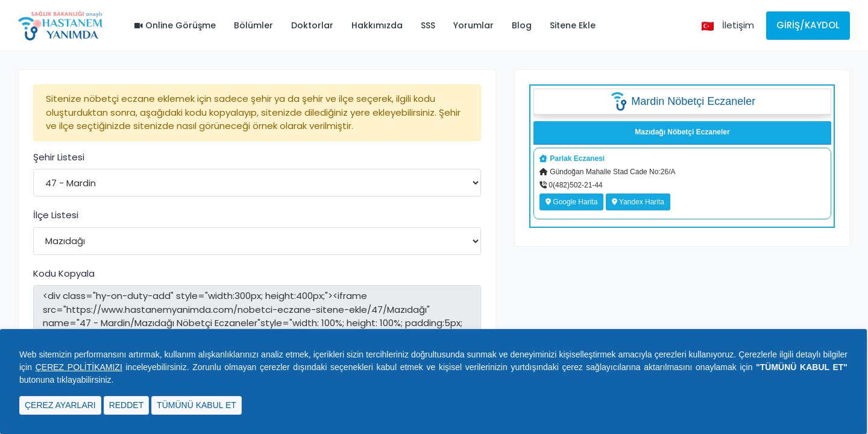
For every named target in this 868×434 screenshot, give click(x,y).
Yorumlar (473, 25)
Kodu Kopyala (64, 273)
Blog (522, 25)
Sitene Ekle (573, 25)
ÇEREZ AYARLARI (60, 405)
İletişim (738, 25)
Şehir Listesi (59, 157)
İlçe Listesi (56, 215)
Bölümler (253, 25)
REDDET (127, 405)
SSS (428, 25)
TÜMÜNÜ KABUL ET (197, 405)
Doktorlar (312, 25)
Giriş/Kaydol (808, 25)
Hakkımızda (377, 25)
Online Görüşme (175, 25)
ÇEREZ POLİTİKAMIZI (79, 367)
